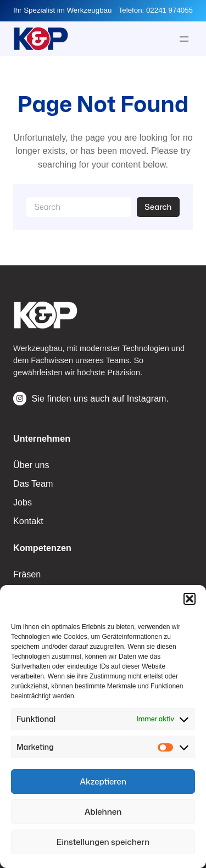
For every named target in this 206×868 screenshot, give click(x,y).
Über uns (31, 465)
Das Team (33, 483)
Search (158, 207)
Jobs (23, 502)
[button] (190, 599)
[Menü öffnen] (184, 39)
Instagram (147, 398)
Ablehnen (103, 812)
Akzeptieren (103, 781)
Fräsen (27, 574)
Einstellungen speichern (103, 842)
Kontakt (28, 521)
